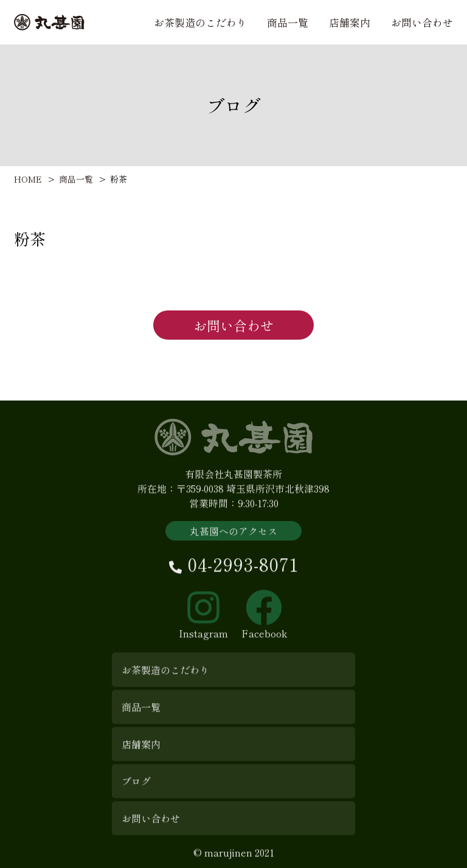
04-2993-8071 (234, 569)
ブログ (136, 786)
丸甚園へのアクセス (233, 536)
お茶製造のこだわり (200, 22)
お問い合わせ (422, 22)
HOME (28, 179)
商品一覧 (288, 22)
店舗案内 (350, 22)
